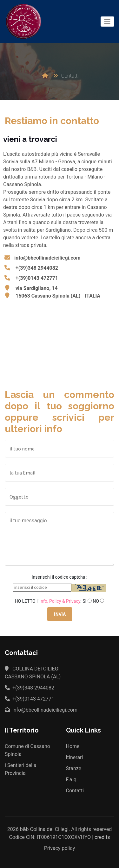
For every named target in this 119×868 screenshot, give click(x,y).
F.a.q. (72, 780)
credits (102, 837)
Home (73, 746)
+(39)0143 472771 (37, 278)
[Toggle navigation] (107, 22)
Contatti (75, 791)
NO (96, 601)
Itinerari (75, 757)
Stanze (74, 768)
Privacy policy (60, 848)
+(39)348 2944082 (37, 268)
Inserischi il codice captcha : (60, 577)
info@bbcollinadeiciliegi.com (47, 258)
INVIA (60, 614)
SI (84, 601)
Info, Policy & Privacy (60, 601)
